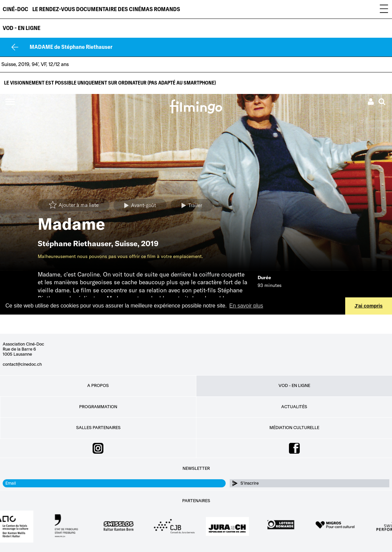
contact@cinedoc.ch (22, 364)
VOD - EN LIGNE (22, 28)
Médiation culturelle (294, 428)
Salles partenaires (98, 428)
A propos (98, 386)
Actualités (294, 407)
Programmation (98, 407)
